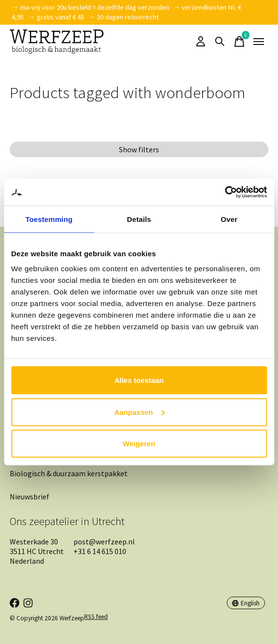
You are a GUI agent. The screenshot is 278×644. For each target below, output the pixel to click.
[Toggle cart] (239, 42)
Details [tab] (139, 219)
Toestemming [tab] (49, 219)
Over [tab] (229, 219)
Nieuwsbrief (29, 497)
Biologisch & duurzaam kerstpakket (69, 473)
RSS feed (96, 617)
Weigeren (139, 444)
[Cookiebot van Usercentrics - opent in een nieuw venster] (225, 192)
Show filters (139, 149)
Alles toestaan (139, 380)
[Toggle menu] (259, 42)
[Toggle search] (220, 42)
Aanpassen (139, 412)
